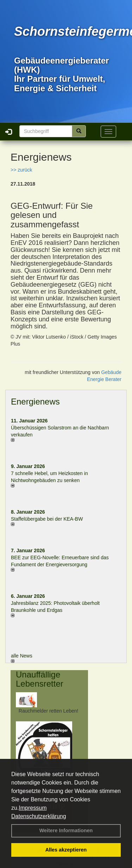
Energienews (35, 402)
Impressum (33, 808)
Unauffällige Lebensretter (40, 679)
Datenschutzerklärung (39, 816)
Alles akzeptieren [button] (66, 850)
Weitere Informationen (66, 830)
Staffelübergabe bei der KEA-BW (47, 519)
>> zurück (21, 170)
